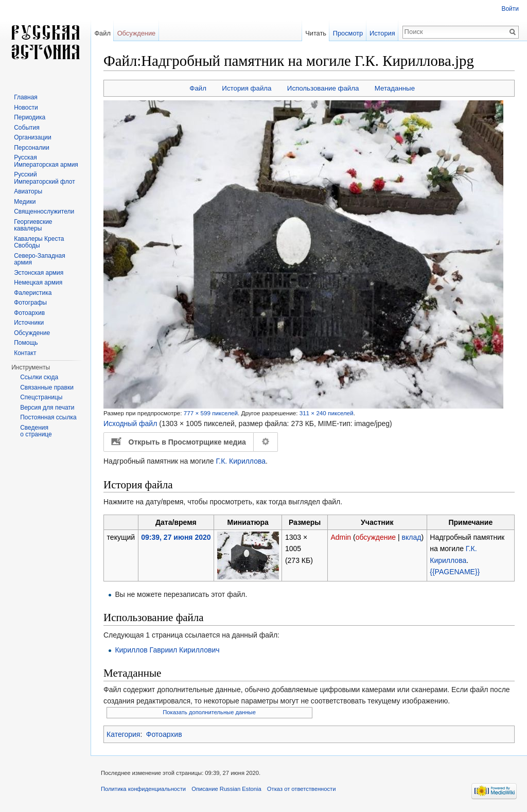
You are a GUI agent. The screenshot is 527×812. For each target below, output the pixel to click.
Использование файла (323, 88)
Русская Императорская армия (46, 161)
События (27, 128)
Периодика (30, 117)
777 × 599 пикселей (211, 413)
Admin (341, 537)
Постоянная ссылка (48, 417)
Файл (198, 88)
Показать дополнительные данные (209, 712)
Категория (123, 734)
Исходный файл (130, 423)
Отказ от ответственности (302, 789)
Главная (26, 97)
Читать (316, 33)
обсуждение (376, 537)
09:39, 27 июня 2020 (176, 537)
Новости (26, 108)
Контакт (25, 353)
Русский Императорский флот (44, 178)
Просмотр (348, 33)
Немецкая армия (38, 283)
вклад (412, 537)
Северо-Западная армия (40, 259)
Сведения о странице (36, 431)
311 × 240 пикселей (327, 413)
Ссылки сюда (39, 377)
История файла (247, 88)
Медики (25, 202)
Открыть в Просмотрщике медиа (187, 442)
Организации (33, 137)
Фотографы (30, 303)
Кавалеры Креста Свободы (39, 242)
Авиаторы (28, 191)
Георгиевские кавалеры (33, 225)
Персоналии (32, 148)
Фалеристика (33, 293)
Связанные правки (47, 387)
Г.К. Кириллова (241, 461)
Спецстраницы (41, 397)
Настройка (266, 442)
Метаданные (395, 88)
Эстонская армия (39, 273)
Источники (29, 323)
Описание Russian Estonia (226, 789)
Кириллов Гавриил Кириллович (167, 650)
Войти (510, 9)
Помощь (26, 343)
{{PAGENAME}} (455, 572)
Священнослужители (44, 211)
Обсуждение (137, 33)
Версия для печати (47, 408)
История (382, 33)
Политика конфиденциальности (143, 789)
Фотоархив (164, 734)
